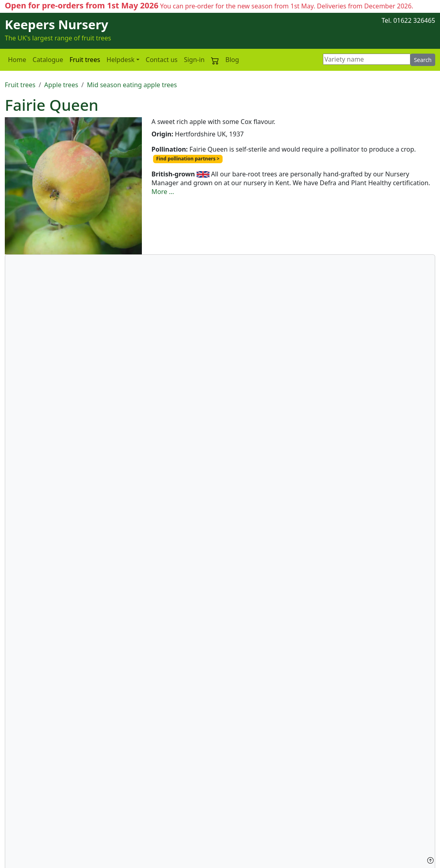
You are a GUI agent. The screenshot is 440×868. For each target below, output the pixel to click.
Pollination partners (240, 727)
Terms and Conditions (38, 848)
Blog (232, 60)
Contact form (318, 794)
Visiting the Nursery (328, 803)
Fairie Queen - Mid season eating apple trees (72, 761)
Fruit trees (85, 60)
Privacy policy (25, 830)
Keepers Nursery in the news (194, 794)
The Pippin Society (326, 821)
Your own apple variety (186, 830)
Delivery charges (30, 821)
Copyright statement (36, 839)
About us (18, 794)
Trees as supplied (177, 812)
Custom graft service (36, 812)
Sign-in (194, 60)
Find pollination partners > (188, 159)
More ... (163, 192)
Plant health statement (39, 803)
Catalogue (48, 60)
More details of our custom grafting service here (263, 453)
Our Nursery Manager (184, 839)
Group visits (316, 812)
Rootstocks (168, 803)
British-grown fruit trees (195, 821)
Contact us (162, 60)
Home (17, 60)
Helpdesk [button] (121, 60)
